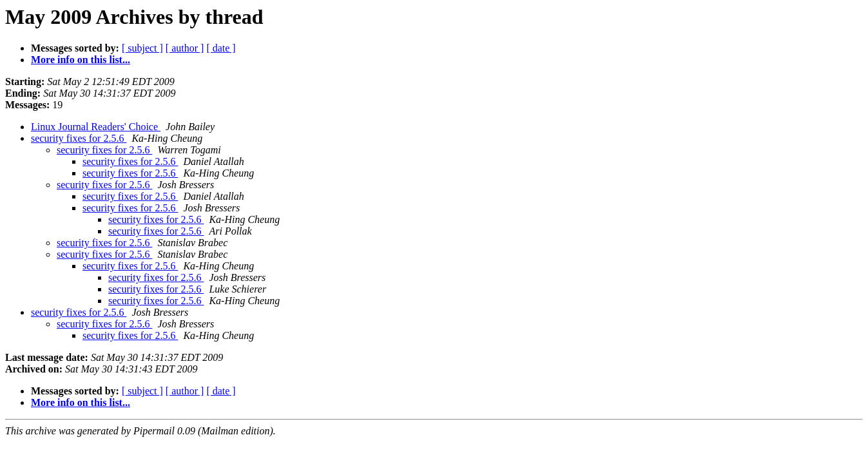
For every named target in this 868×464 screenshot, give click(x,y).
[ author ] (185, 48)
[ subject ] (142, 48)
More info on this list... (81, 60)
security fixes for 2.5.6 (79, 138)
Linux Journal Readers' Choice (96, 127)
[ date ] (221, 48)
